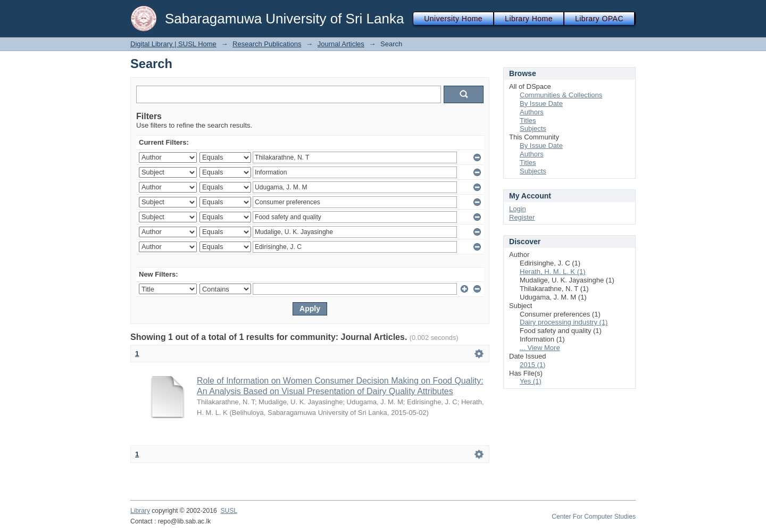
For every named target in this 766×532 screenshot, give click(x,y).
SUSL (229, 511)
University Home (453, 19)
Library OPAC (599, 19)
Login (518, 209)
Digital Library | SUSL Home (173, 44)
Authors (532, 112)
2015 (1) (532, 365)
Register (522, 217)
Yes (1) (531, 381)
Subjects (533, 128)
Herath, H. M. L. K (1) (553, 272)
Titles (528, 120)
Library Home (529, 19)
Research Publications (267, 44)
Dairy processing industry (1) (564, 322)
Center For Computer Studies (594, 517)
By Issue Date (541, 103)
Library (140, 511)
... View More (540, 348)
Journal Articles (341, 44)
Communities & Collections (561, 95)
